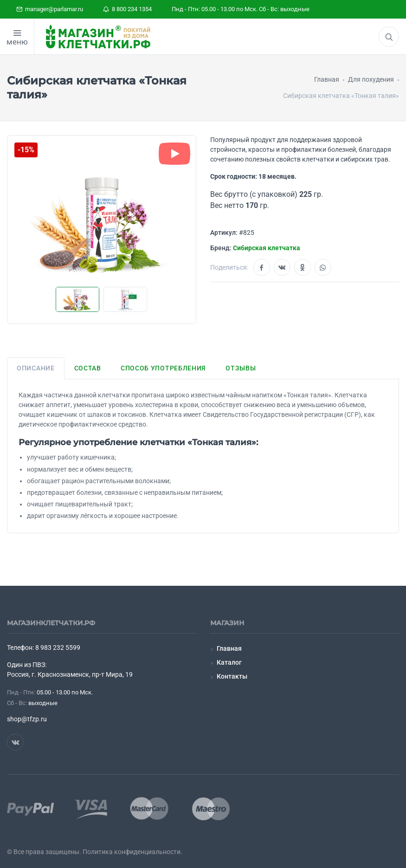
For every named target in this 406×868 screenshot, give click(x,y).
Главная (229, 648)
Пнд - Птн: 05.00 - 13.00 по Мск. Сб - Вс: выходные (241, 9)
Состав (88, 368)
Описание (36, 368)
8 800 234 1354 (127, 9)
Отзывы (241, 368)
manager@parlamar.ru (50, 9)
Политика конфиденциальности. (132, 852)
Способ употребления (163, 368)
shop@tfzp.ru (27, 719)
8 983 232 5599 (58, 648)
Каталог (229, 662)
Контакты (232, 676)
